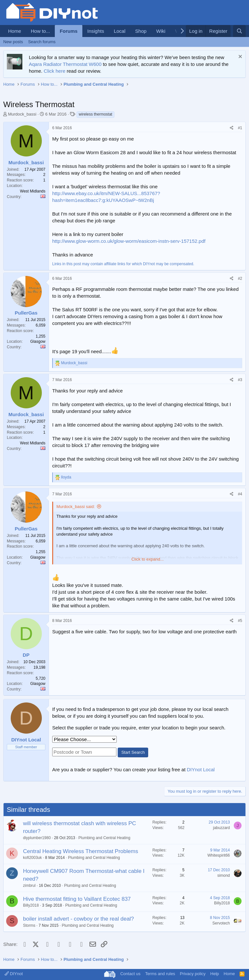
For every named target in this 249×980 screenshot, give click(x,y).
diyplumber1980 (37, 838)
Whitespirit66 (219, 855)
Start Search (133, 752)
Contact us (130, 974)
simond (224, 875)
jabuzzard (221, 828)
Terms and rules (160, 974)
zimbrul (29, 886)
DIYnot (14, 974)
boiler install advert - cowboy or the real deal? (78, 919)
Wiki (161, 31)
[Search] (239, 31)
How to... (40, 31)
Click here (55, 71)
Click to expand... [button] (148, 559)
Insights (96, 31)
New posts (13, 42)
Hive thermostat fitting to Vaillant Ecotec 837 (77, 899)
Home (15, 31)
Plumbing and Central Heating (104, 838)
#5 (240, 621)
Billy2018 (31, 905)
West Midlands (33, 191)
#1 (240, 128)
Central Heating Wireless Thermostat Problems (81, 851)
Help (215, 974)
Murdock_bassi (22, 114)
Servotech (221, 923)
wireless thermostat (95, 114)
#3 (240, 380)
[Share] (232, 128)
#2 (240, 279)
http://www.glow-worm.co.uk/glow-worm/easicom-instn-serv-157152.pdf (129, 241)
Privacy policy (193, 974)
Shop (141, 31)
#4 (240, 494)
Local (120, 31)
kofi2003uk (32, 858)
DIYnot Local (201, 769)
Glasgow (38, 341)
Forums (69, 31)
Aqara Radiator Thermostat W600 (65, 64)
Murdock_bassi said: (76, 507)
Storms (29, 925)
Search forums (42, 42)
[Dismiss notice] (239, 57)
